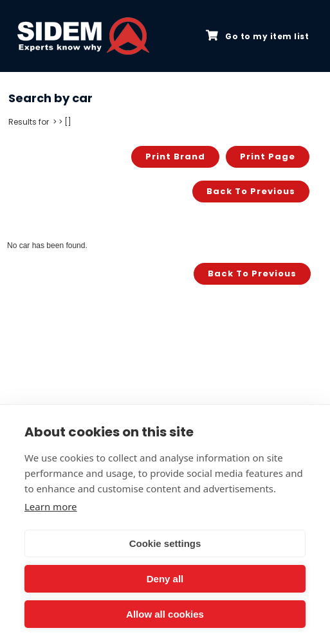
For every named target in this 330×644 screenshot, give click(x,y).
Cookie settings (165, 543)
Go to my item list (257, 36)
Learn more (51, 506)
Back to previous (251, 191)
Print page (268, 157)
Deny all (165, 579)
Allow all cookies (165, 614)
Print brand (175, 157)
